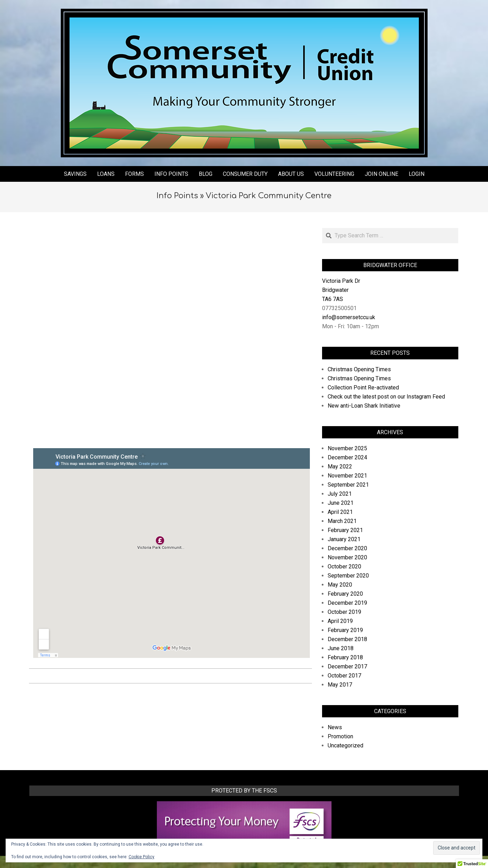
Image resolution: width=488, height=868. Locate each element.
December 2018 (347, 639)
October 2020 (344, 566)
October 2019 (344, 612)
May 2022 (340, 467)
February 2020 (345, 594)
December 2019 (347, 603)
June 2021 (341, 503)
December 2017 (347, 666)
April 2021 (340, 512)
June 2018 (341, 648)
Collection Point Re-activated (363, 388)
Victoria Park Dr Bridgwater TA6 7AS (341, 290)
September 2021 (348, 485)
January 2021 (344, 539)
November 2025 (347, 448)
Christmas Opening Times (359, 369)
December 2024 (347, 457)
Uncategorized (345, 745)
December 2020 (347, 548)
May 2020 (340, 585)
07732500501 (339, 308)
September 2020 (348, 576)
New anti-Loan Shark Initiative (364, 406)
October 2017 (344, 676)
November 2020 (347, 557)
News (335, 727)
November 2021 (347, 476)
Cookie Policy (141, 857)
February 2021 (345, 530)
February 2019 (345, 630)
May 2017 (340, 685)
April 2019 (340, 621)
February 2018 (345, 657)
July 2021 (340, 494)
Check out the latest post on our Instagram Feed (386, 397)
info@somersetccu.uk (349, 317)
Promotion (340, 736)
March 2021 (342, 521)
